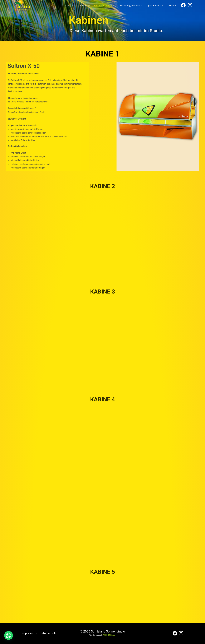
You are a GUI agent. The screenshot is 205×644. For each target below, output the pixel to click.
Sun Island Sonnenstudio (108, 631)
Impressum (29, 633)
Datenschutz (48, 633)
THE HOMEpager (110, 635)
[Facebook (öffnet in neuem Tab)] (183, 5)
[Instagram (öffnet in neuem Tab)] (190, 5)
